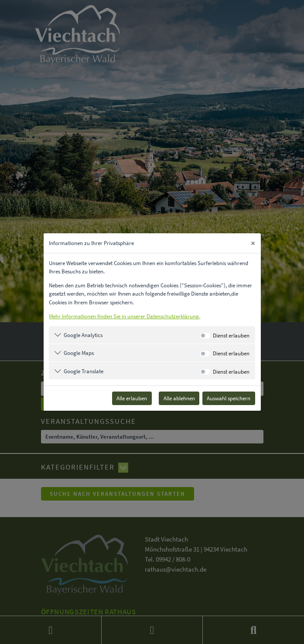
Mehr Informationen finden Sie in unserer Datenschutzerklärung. (125, 316)
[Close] (253, 243)
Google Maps (79, 353)
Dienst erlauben (231, 335)
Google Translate (84, 371)
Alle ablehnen (179, 398)
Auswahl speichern (229, 398)
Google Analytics (83, 335)
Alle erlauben (132, 398)
